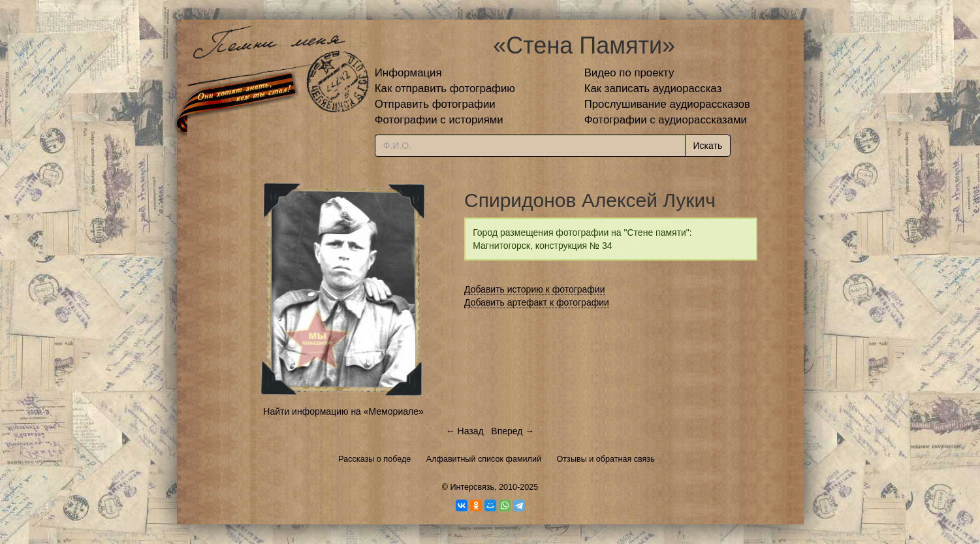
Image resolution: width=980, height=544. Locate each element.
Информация (408, 73)
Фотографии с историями (439, 120)
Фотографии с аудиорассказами (666, 120)
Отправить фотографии (435, 104)
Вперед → (513, 431)
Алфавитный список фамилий (484, 459)
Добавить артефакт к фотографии (537, 302)
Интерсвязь (472, 487)
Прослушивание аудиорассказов (667, 104)
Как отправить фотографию (445, 88)
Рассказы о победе (374, 459)
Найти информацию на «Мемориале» (343, 411)
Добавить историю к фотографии (535, 289)
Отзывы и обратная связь (606, 459)
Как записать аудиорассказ (653, 88)
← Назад (465, 431)
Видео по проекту (629, 73)
